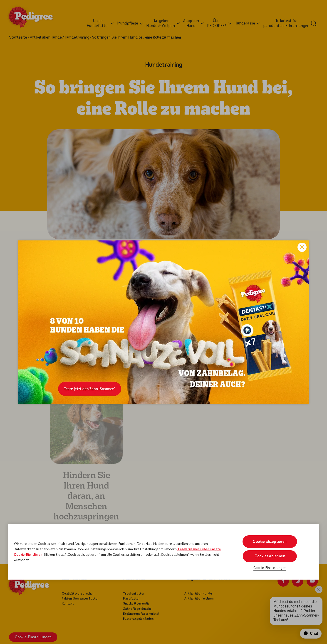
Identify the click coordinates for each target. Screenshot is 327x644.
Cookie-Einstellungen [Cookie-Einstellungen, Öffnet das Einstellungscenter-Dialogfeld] (270, 568)
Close (302, 247)
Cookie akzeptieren (270, 542)
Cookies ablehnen (270, 556)
